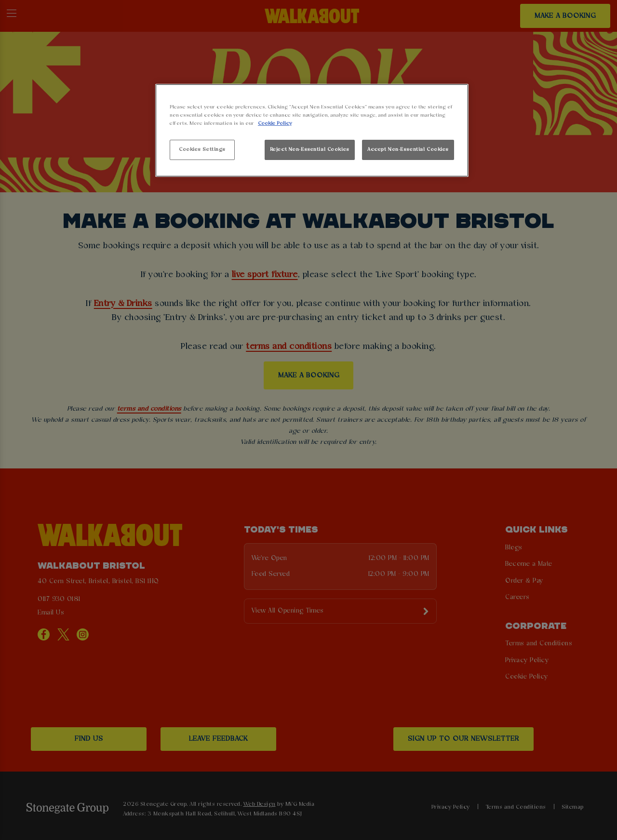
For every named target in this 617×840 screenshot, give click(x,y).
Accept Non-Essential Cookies (408, 149)
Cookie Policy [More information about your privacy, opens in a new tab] (275, 123)
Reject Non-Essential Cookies (310, 149)
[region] (312, 130)
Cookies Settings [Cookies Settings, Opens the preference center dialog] (202, 149)
